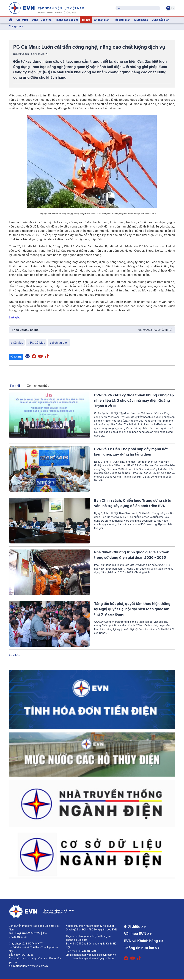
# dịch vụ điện (59, 343)
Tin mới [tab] (15, 386)
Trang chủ (15, 26)
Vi (168, 8)
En (173, 8)
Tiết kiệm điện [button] (122, 20)
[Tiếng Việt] (46, 8)
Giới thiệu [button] (22, 20)
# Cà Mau (17, 343)
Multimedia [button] (141, 20)
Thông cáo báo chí (67, 20)
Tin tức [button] (86, 20)
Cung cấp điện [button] (160, 20)
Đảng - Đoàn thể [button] (42, 20)
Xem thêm (15, 655)
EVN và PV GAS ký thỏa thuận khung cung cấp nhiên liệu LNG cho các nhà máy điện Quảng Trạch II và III (134, 400)
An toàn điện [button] (102, 20)
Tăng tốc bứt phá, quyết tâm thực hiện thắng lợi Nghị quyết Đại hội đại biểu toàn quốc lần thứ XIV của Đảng (132, 609)
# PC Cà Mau (36, 343)
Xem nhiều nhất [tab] (38, 386)
